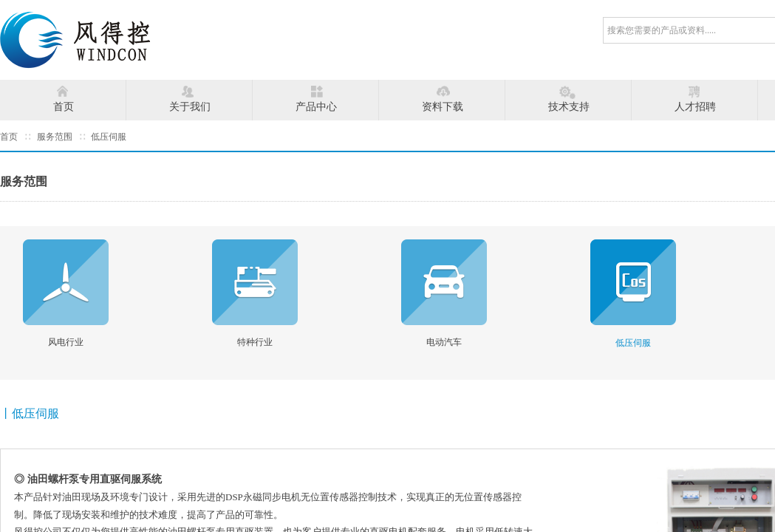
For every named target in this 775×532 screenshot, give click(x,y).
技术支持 (569, 107)
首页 (64, 107)
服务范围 (55, 137)
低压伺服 (109, 137)
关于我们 (190, 107)
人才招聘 (695, 107)
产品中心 (316, 107)
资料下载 (443, 107)
